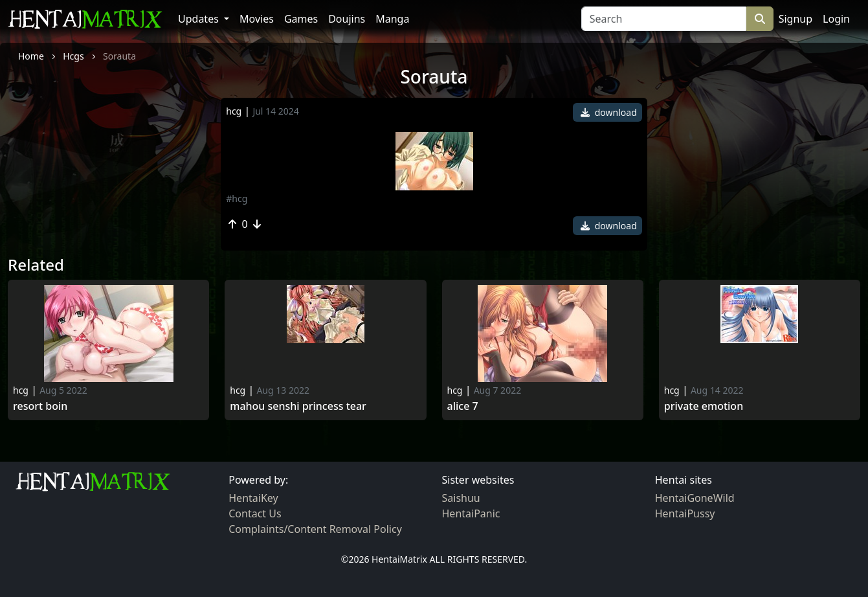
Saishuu (461, 498)
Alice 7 (463, 406)
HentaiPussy (685, 513)
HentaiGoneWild (695, 498)
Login (836, 19)
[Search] (664, 19)
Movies (257, 19)
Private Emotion (704, 406)
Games (301, 19)
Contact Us (255, 513)
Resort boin (40, 406)
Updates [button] (200, 19)
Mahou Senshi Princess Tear (298, 406)
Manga (392, 19)
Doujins (347, 19)
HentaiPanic (471, 513)
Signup (796, 19)
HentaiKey (253, 498)
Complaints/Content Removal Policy (315, 529)
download (609, 112)
